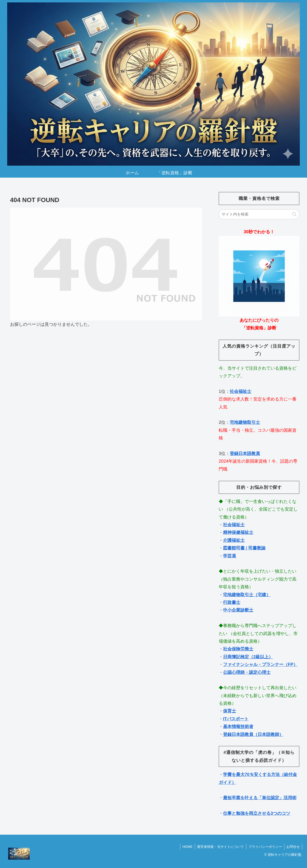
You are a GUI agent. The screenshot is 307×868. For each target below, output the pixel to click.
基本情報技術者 (238, 727)
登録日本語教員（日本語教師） (253, 734)
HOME (185, 847)
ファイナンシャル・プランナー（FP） (260, 664)
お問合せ (293, 847)
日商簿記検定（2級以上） (248, 657)
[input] (259, 214)
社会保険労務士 (238, 649)
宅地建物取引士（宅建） (247, 595)
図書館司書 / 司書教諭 (244, 548)
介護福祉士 (234, 540)
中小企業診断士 (238, 610)
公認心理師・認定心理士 (247, 672)
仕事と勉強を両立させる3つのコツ (257, 813)
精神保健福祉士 (238, 532)
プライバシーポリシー (264, 847)
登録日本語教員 (245, 454)
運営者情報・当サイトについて (219, 847)
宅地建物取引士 (245, 422)
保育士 (230, 711)
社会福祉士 (241, 391)
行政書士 (232, 602)
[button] (294, 214)
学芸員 (230, 556)
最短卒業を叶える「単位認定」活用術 (260, 798)
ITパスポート (236, 719)
